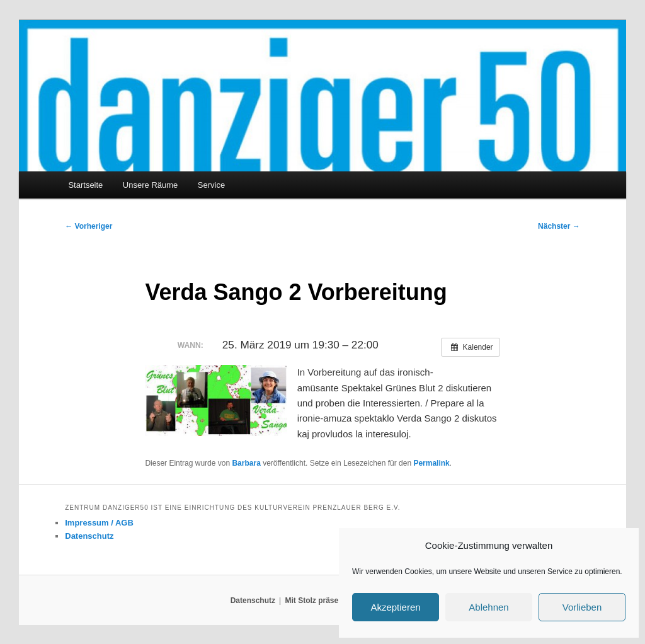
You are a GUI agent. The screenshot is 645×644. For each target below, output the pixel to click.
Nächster (559, 226)
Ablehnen (488, 607)
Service (211, 185)
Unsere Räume (150, 185)
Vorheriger (88, 226)
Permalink (431, 463)
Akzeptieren (395, 607)
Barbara (246, 463)
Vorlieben (582, 607)
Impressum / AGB (99, 523)
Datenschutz (89, 536)
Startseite (85, 185)
